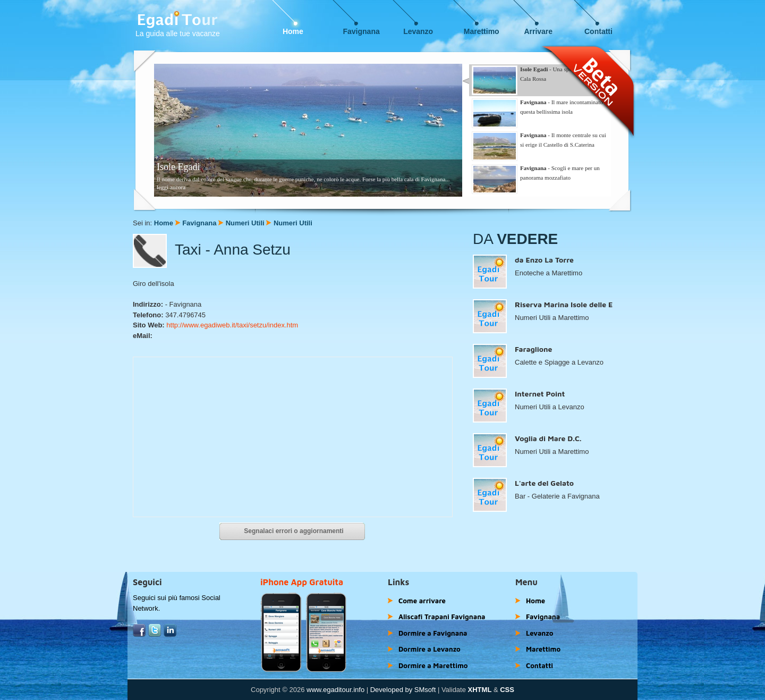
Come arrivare (422, 601)
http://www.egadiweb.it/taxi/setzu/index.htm (232, 325)
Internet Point (540, 394)
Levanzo (418, 31)
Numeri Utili (245, 223)
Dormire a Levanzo (430, 649)
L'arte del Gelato (544, 483)
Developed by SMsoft (403, 690)
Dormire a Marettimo (433, 665)
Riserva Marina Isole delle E (564, 304)
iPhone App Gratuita (302, 582)
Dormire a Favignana (433, 633)
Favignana (362, 31)
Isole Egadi (178, 167)
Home (293, 31)
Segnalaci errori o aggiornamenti (294, 531)
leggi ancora (171, 187)
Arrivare (538, 31)
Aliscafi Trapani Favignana (442, 617)
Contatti (598, 31)
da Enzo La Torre (544, 260)
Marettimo (482, 31)
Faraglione (533, 349)
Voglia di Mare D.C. (548, 438)
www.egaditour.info (335, 690)
